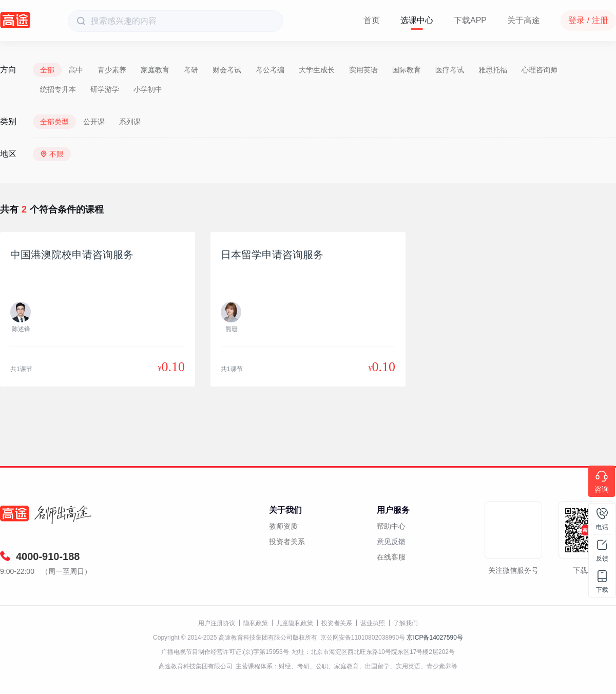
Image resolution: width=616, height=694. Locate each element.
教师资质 (283, 526)
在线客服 (391, 557)
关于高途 (524, 20)
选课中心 (417, 20)
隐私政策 (256, 623)
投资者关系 (287, 542)
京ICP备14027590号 (435, 638)
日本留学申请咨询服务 (272, 255)
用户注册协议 (217, 623)
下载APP (470, 20)
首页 (372, 20)
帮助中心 (391, 526)
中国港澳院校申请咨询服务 (72, 255)
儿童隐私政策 (295, 623)
